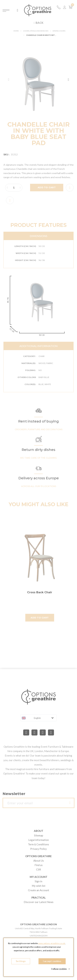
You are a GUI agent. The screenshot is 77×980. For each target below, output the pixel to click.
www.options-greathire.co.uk (52, 943)
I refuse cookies (60, 969)
